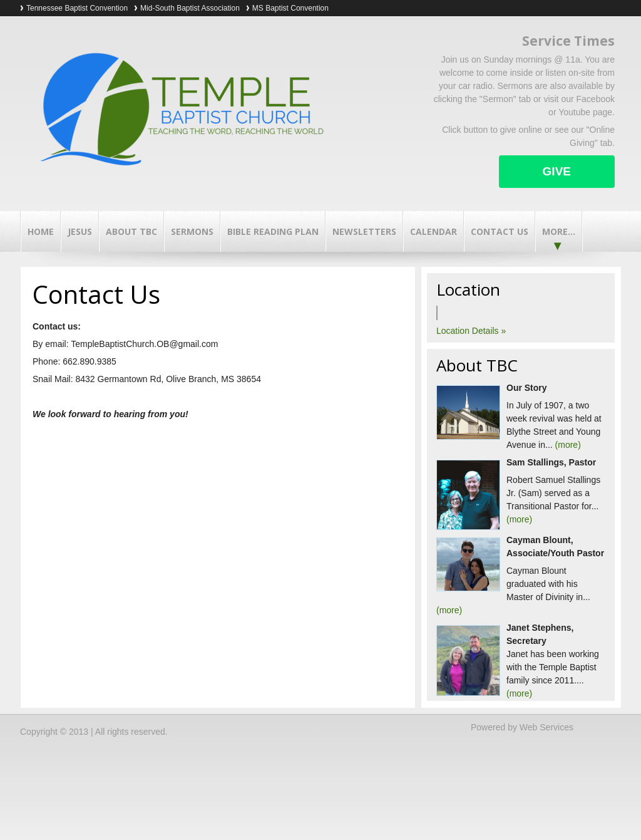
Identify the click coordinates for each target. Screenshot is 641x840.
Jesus (80, 231)
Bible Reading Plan (273, 231)
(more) (568, 445)
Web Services (546, 727)
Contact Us (500, 231)
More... (559, 231)
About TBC (131, 231)
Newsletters (364, 231)
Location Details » (471, 331)
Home (41, 231)
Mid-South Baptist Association (190, 8)
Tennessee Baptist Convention (77, 8)
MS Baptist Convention (290, 8)
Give (557, 171)
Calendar (433, 231)
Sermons (192, 231)
